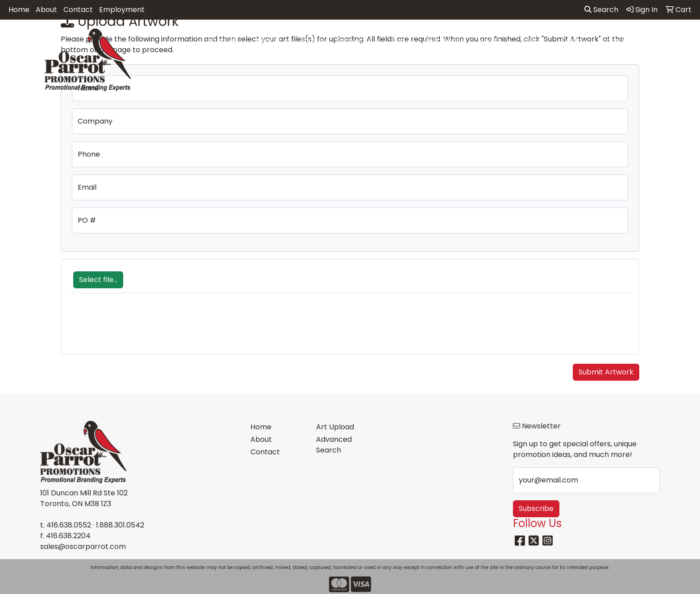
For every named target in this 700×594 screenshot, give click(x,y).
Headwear (445, 41)
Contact (78, 10)
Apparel (225, 41)
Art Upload (335, 427)
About (46, 10)
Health (494, 41)
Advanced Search (334, 445)
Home (19, 10)
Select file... (98, 280)
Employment (122, 10)
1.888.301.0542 (120, 525)
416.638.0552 (69, 525)
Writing (615, 41)
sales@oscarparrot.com (83, 546)
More (656, 41)
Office (535, 41)
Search (601, 10)
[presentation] (137, 328)
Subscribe (536, 509)
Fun (402, 41)
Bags (312, 41)
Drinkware (358, 41)
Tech (574, 41)
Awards (271, 41)
